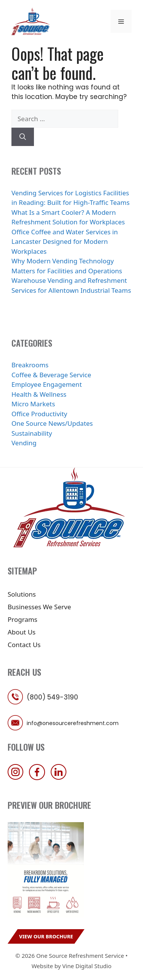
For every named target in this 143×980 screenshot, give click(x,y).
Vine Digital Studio (87, 966)
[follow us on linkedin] (61, 778)
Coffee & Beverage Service (51, 375)
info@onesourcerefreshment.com (73, 723)
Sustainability (32, 433)
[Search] (23, 137)
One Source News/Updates (52, 423)
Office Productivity (39, 414)
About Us (22, 632)
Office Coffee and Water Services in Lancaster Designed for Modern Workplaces (65, 242)
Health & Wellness (39, 394)
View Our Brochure (46, 936)
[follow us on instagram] (18, 778)
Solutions (22, 594)
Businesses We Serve (39, 607)
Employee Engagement (47, 384)
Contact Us (24, 645)
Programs (22, 619)
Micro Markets (33, 404)
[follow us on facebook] (39, 778)
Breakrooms (30, 365)
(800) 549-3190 (52, 697)
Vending (24, 443)
